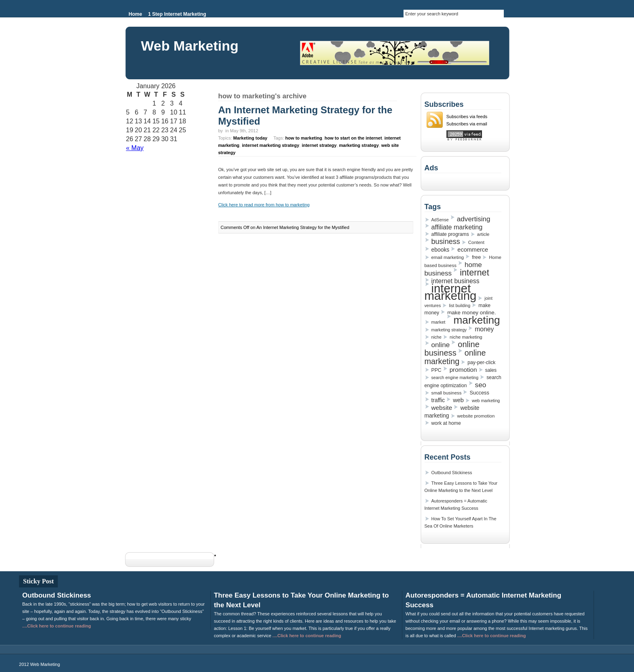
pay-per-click (481, 362)
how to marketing (304, 138)
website (442, 408)
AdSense (440, 220)
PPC (436, 370)
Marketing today (250, 138)
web (458, 400)
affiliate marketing (457, 227)
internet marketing (451, 292)
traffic (438, 400)
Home (135, 14)
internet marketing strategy (271, 145)
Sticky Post (38, 581)
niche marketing (466, 337)
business (446, 242)
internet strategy (319, 145)
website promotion (476, 416)
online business (452, 349)
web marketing (486, 401)
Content (476, 242)
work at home (446, 423)
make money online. (471, 313)
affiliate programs (450, 234)
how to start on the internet (353, 138)
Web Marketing (190, 46)
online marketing (455, 357)
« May (135, 148)
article (483, 234)
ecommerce (473, 250)
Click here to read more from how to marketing (264, 205)
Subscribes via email (467, 124)
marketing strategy (359, 145)
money (484, 329)
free (476, 257)
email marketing (448, 257)
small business (447, 393)
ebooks (441, 250)
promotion (463, 370)
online (441, 345)
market (439, 322)
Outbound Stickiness (452, 473)
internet (474, 272)
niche (436, 337)
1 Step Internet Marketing (177, 14)
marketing (477, 320)
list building (460, 305)
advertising (474, 219)
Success (479, 393)
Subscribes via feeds (467, 117)
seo (481, 385)
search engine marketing (455, 377)
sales (491, 370)
